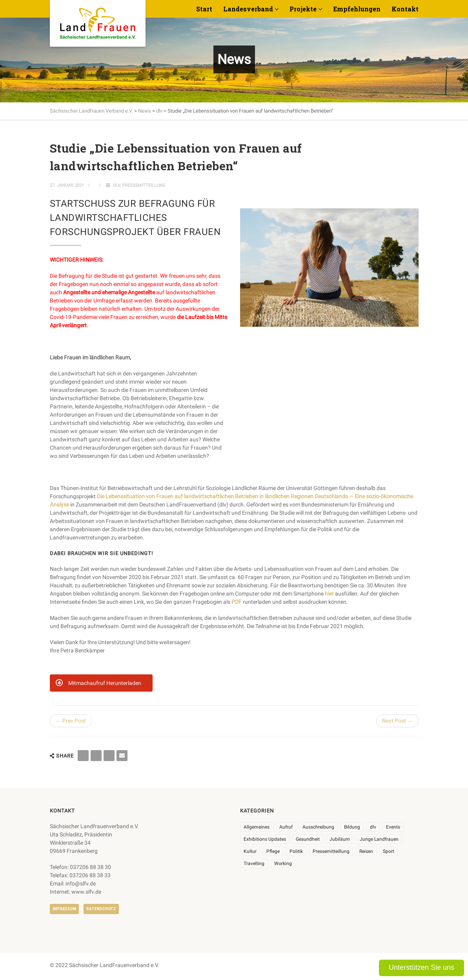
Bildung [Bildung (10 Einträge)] (352, 827)
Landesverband (248, 9)
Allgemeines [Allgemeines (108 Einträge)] (257, 827)
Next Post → (397, 721)
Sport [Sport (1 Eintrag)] (389, 851)
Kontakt (405, 9)
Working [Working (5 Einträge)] (283, 863)
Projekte (303, 9)
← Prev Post (71, 721)
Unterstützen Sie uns (422, 967)
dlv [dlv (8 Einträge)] (373, 827)
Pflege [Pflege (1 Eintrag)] (273, 851)
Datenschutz (101, 909)
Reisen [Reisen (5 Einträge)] (366, 851)
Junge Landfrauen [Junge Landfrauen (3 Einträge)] (379, 839)
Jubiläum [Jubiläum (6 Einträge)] (340, 839)
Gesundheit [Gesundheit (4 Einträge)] (308, 839)
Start (204, 9)
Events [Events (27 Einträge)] (393, 827)
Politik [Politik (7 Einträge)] (296, 851)
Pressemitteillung (144, 185)
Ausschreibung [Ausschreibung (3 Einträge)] (318, 827)
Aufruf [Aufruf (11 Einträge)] (286, 827)
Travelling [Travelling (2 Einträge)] (254, 863)
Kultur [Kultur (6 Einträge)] (250, 851)
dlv (117, 185)
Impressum (65, 909)
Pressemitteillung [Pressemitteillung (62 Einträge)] (331, 851)
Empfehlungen (357, 9)
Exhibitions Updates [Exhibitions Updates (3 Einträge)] (265, 839)
